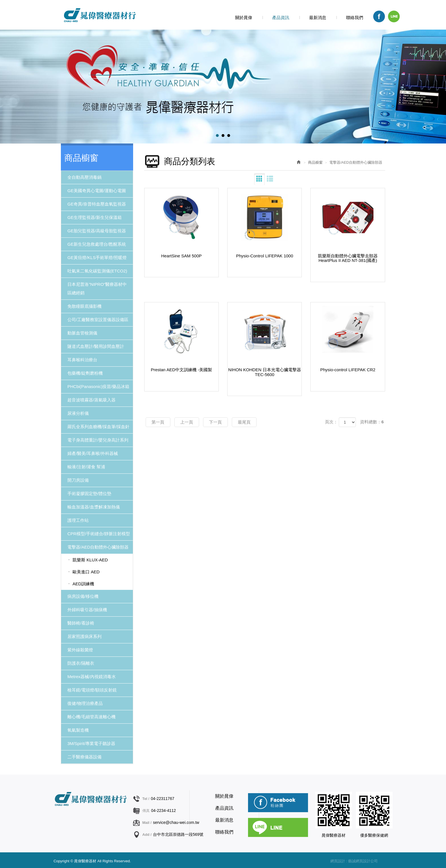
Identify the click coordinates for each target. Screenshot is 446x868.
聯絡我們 (224, 832)
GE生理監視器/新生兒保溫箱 (95, 217)
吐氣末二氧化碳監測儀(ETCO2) (97, 271)
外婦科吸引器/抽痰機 (87, 610)
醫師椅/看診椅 (81, 623)
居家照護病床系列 (84, 636)
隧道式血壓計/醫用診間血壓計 (96, 346)
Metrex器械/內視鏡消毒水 (92, 677)
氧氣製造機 (78, 730)
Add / (147, 835)
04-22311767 (163, 799)
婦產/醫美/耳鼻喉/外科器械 (93, 453)
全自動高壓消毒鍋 (84, 177)
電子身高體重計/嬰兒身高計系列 (98, 440)
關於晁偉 (224, 796)
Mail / (147, 823)
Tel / (146, 799)
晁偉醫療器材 (99, 15)
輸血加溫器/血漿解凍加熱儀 (94, 507)
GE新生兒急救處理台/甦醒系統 (97, 244)
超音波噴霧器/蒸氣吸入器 (91, 400)
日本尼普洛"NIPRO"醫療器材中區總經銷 (97, 289)
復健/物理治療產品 (85, 703)
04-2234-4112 (163, 810)
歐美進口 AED (86, 572)
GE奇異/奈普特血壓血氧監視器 (97, 204)
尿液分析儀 (78, 413)
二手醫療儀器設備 (84, 757)
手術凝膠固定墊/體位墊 (89, 493)
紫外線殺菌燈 (80, 650)
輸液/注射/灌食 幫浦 (86, 467)
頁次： (331, 422)
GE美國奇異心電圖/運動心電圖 (97, 191)
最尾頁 (244, 422)
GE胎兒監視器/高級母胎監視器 (97, 231)
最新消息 (224, 820)
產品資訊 (224, 808)
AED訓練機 (83, 584)
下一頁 (215, 422)
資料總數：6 (372, 422)
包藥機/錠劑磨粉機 (85, 373)
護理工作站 (78, 520)
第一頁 (158, 422)
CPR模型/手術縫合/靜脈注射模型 (99, 534)
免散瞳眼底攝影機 (84, 306)
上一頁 (187, 422)
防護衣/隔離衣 (81, 663)
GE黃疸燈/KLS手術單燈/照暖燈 (97, 257)
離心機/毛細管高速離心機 (91, 717)
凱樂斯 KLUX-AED (90, 560)
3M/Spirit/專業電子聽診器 (91, 743)
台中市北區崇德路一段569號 (178, 834)
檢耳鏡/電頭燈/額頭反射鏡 (92, 690)
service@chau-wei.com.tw (176, 822)
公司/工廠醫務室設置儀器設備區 (98, 320)
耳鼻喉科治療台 (82, 360)
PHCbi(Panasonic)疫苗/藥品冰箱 (98, 386)
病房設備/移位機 (83, 596)
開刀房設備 (78, 480)
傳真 (146, 811)
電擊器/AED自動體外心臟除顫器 (98, 547)
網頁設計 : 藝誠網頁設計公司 (354, 861)
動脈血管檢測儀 (82, 333)
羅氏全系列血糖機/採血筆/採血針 (98, 427)
